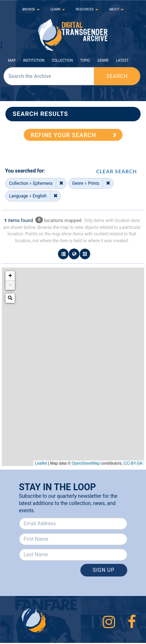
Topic (85, 60)
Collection (62, 60)
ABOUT (116, 9)
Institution (34, 60)
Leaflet (41, 463)
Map (12, 60)
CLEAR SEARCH (117, 171)
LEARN (58, 9)
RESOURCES (87, 9)
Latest (122, 60)
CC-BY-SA (133, 463)
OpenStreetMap (86, 463)
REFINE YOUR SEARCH (64, 135)
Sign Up (103, 570)
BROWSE (31, 9)
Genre (103, 60)
